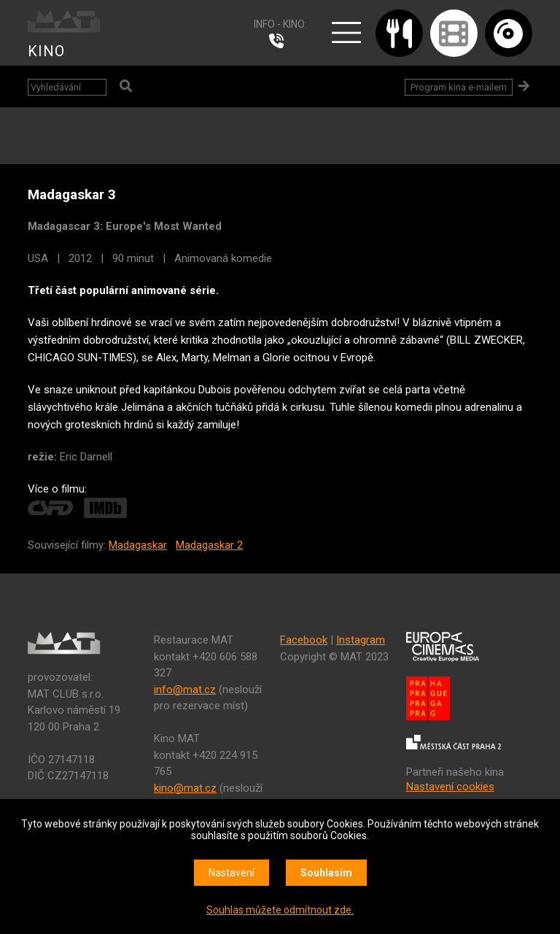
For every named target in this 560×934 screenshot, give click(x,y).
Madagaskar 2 (209, 545)
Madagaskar (138, 545)
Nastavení (232, 873)
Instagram (361, 640)
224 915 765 (280, 41)
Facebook (304, 640)
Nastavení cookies (450, 787)
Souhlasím (326, 873)
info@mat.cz (185, 690)
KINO (46, 51)
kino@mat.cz (185, 788)
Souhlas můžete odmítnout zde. (280, 910)
